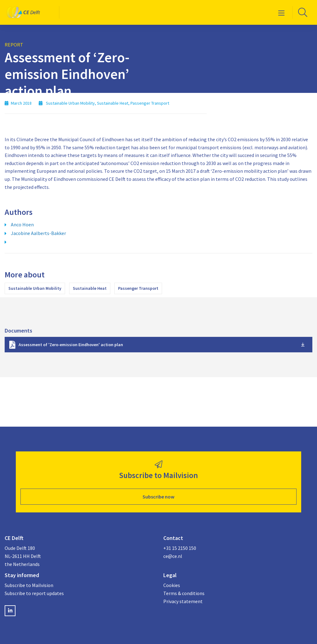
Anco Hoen (22, 224)
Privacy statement (183, 601)
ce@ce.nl (173, 556)
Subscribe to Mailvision (29, 585)
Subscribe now (158, 497)
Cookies (172, 585)
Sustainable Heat (90, 288)
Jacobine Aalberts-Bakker (38, 233)
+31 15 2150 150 (180, 548)
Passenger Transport (138, 288)
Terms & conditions (184, 593)
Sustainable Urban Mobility (35, 288)
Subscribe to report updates (34, 593)
